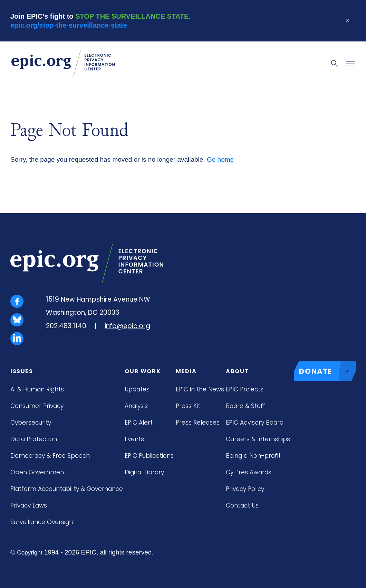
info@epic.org (127, 326)
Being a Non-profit (253, 456)
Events (134, 439)
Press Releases (198, 423)
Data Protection (34, 439)
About (237, 371)
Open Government (38, 472)
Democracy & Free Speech (50, 456)
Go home (220, 159)
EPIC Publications (149, 456)
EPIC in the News (200, 389)
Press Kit (188, 406)
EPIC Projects (245, 389)
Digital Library (144, 472)
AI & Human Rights (37, 389)
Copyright (30, 552)
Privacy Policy (245, 489)
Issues (22, 371)
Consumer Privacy (37, 406)
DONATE (327, 371)
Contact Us (242, 505)
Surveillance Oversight (43, 522)
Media (186, 371)
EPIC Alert (139, 423)
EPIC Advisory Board (255, 423)
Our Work (143, 371)
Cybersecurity (31, 423)
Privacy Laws (29, 505)
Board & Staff (246, 406)
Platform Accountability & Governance (67, 489)
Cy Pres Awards (249, 472)
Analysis (136, 406)
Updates (137, 389)
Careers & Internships (258, 439)
